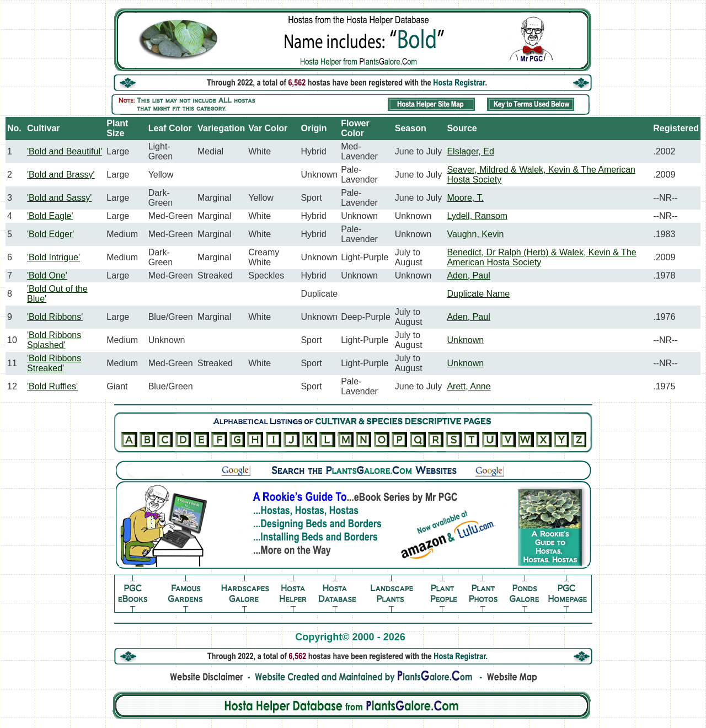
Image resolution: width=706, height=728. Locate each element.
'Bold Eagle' (50, 216)
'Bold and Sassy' (59, 198)
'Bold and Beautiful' (65, 151)
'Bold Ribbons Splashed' (54, 340)
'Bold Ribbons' (55, 317)
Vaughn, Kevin (475, 234)
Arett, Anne (469, 386)
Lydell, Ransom (477, 216)
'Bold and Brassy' (61, 175)
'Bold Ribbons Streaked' (54, 363)
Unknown (465, 340)
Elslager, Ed (470, 151)
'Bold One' (47, 275)
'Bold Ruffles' (52, 386)
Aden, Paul (468, 275)
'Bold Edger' (50, 234)
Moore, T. (465, 198)
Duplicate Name (478, 294)
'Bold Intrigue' (54, 257)
